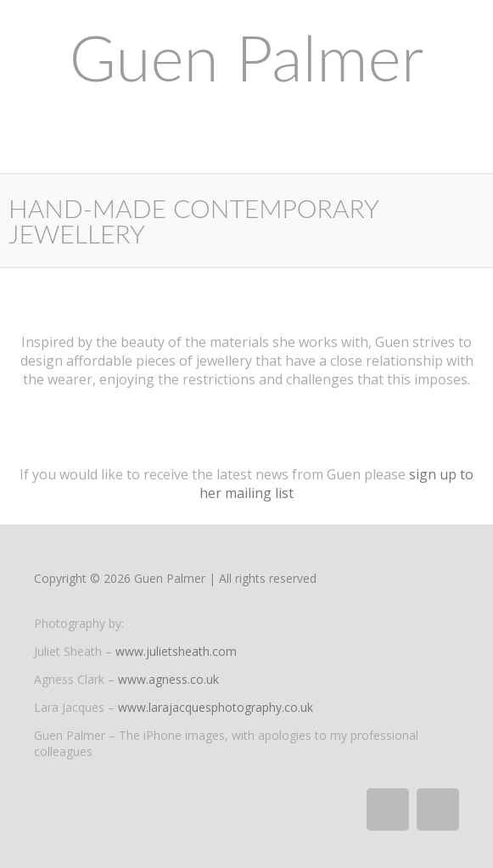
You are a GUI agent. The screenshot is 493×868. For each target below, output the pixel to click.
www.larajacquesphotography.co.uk (216, 707)
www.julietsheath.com (176, 651)
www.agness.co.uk (168, 679)
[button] (246, 155)
